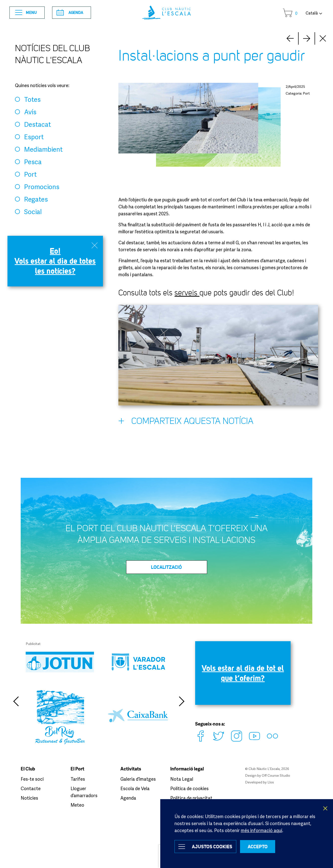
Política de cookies (189, 788)
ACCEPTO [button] (258, 847)
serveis (187, 293)
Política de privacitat (191, 798)
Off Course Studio (276, 775)
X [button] (326, 808)
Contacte (31, 788)
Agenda (70, 12)
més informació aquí (261, 830)
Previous (16, 701)
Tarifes (78, 779)
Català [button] (312, 13)
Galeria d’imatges (138, 779)
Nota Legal (182, 779)
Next (290, 38)
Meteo (77, 805)
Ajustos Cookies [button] (212, 847)
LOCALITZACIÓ (166, 567)
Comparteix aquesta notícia (186, 422)
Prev (307, 38)
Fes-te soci (32, 779)
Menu (26, 13)
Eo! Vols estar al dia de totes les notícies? (55, 261)
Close (323, 38)
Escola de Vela (135, 788)
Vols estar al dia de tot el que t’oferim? (243, 673)
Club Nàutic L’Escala (166, 13)
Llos (271, 782)
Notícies (29, 798)
